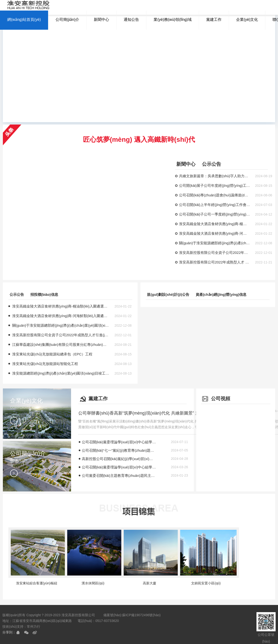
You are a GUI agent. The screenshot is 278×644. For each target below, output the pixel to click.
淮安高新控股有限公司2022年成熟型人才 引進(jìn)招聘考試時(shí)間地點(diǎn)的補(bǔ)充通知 (214, 262)
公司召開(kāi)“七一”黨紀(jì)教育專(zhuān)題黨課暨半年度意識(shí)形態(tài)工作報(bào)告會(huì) (119, 450)
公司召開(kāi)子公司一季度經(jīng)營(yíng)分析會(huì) (214, 214)
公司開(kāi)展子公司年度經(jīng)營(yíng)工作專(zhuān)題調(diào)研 (214, 185)
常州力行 (33, 627)
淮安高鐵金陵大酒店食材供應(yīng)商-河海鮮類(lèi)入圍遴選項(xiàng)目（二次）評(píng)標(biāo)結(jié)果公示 (214, 233)
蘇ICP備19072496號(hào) (141, 615)
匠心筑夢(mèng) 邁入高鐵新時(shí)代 (139, 140)
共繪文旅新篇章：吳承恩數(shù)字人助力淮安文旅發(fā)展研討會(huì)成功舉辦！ (214, 176)
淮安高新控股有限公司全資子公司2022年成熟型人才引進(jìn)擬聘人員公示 (214, 253)
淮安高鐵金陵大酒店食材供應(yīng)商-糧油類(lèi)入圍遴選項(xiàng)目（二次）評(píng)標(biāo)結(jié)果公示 (214, 224)
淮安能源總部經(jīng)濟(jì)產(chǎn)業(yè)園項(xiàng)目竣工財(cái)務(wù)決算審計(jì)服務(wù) (61, 373)
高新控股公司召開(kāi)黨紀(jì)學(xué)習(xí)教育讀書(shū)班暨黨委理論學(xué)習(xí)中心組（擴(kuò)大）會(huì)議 (119, 459)
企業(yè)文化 (41, 411)
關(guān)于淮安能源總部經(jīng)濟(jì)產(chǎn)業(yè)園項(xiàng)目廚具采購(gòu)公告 (214, 243)
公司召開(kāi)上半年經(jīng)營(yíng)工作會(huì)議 (214, 205)
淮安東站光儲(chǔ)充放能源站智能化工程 (45, 364)
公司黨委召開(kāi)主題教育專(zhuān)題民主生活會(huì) (119, 476)
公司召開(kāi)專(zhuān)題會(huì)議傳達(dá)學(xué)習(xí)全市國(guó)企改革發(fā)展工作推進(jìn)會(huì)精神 (214, 195)
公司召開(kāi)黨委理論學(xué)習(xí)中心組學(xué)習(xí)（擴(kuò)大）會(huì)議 (119, 442)
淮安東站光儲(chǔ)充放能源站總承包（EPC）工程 (52, 354)
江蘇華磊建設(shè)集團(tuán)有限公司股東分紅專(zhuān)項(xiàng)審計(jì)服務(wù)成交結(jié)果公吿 (61, 345)
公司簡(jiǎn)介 (41, 464)
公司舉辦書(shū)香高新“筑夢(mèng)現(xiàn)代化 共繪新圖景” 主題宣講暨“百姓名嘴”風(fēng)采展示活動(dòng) (151, 413)
